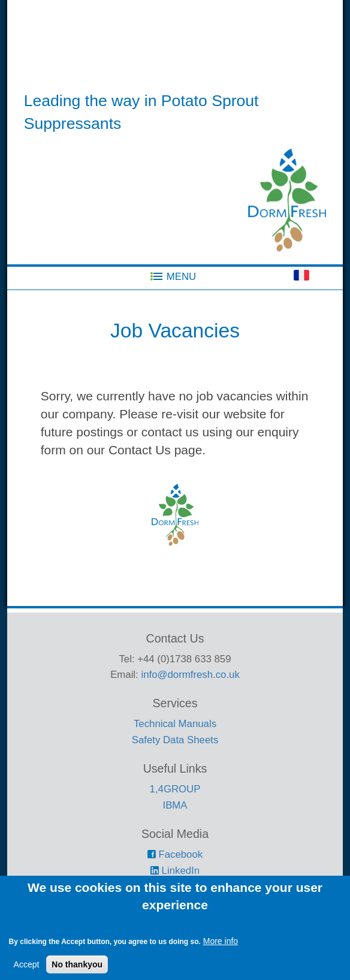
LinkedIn (175, 871)
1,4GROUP (175, 789)
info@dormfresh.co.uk (190, 675)
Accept (27, 974)
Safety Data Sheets (175, 740)
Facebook (175, 854)
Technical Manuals (175, 724)
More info (221, 951)
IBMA (175, 805)
